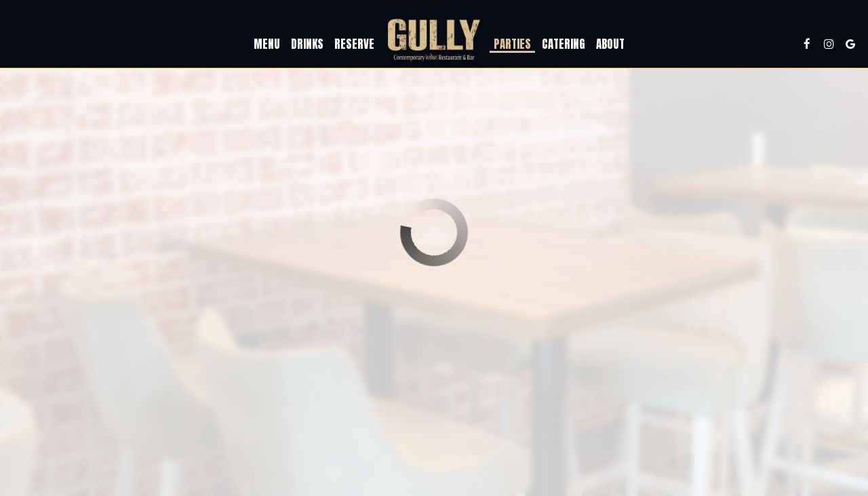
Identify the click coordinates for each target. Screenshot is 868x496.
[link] (434, 41)
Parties (512, 44)
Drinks (307, 44)
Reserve (354, 44)
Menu (267, 44)
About (610, 44)
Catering (564, 44)
